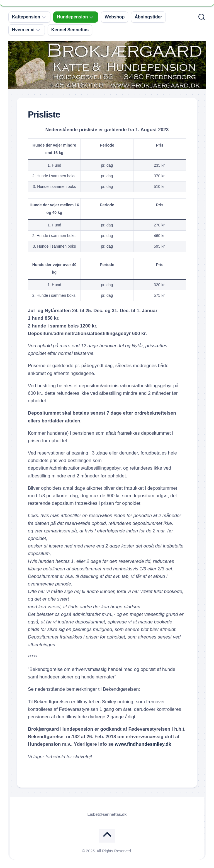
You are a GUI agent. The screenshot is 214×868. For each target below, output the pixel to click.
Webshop (115, 17)
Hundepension (72, 17)
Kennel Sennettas (70, 30)
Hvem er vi (23, 30)
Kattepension (26, 17)
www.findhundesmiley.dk (143, 744)
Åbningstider (148, 17)
